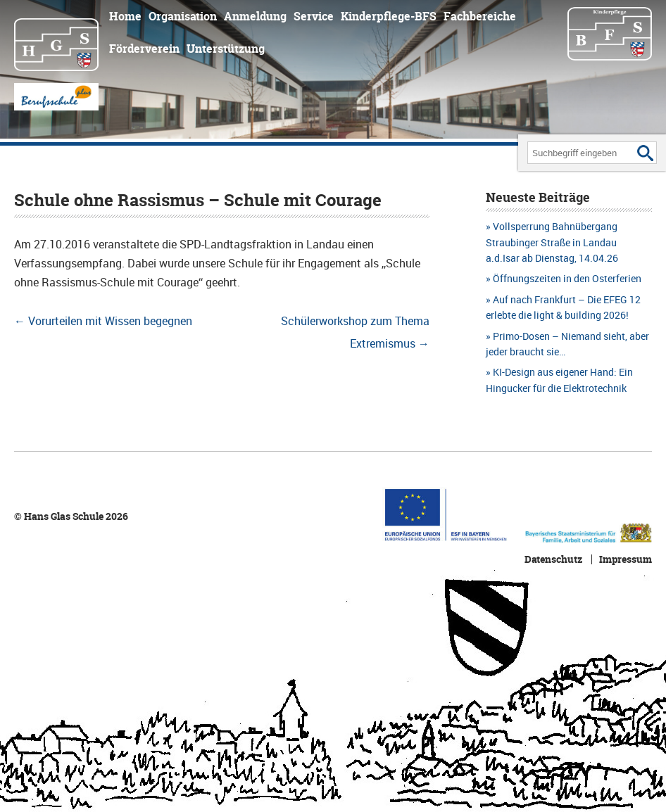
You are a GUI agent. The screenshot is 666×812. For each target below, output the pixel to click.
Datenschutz (553, 559)
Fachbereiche (480, 16)
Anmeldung (255, 16)
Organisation (183, 16)
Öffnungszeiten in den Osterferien (567, 278)
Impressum (626, 559)
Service (314, 16)
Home (125, 16)
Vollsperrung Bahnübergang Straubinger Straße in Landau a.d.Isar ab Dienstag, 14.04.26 (552, 242)
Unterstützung (226, 49)
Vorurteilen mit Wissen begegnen (103, 321)
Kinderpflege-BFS (389, 16)
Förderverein (144, 49)
